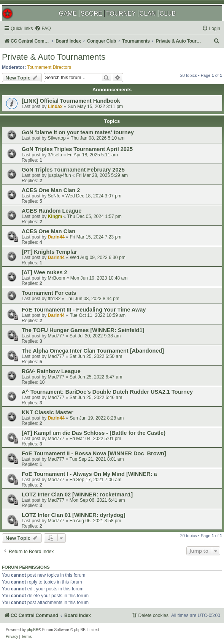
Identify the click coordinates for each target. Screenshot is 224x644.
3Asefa (55, 155)
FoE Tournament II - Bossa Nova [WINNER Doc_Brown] (94, 453)
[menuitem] (43, 29)
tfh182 (54, 299)
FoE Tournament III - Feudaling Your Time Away (84, 310)
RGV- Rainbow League (51, 371)
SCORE (91, 14)
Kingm (55, 216)
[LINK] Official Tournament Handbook (71, 101)
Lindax (55, 107)
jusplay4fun (60, 175)
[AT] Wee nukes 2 (44, 272)
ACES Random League (52, 211)
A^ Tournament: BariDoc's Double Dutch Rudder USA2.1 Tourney (107, 392)
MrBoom (57, 278)
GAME (68, 14)
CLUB (168, 14)
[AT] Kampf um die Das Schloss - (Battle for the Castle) (94, 433)
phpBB (33, 630)
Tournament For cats (49, 293)
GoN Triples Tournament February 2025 (73, 170)
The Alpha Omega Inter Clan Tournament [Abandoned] (93, 351)
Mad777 (56, 336)
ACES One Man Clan (48, 231)
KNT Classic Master (48, 412)
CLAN (148, 14)
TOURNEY (121, 14)
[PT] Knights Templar (49, 252)
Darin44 (56, 237)
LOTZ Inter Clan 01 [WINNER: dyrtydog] (74, 515)
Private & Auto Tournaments (54, 57)
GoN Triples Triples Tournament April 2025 (77, 149)
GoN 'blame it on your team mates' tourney (78, 132)
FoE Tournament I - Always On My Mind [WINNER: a (89, 474)
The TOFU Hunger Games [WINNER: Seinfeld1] (83, 330)
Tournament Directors (49, 67)
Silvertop (57, 138)
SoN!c (54, 196)
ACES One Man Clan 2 (51, 190)
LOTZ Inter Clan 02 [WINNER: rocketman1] (77, 495)
